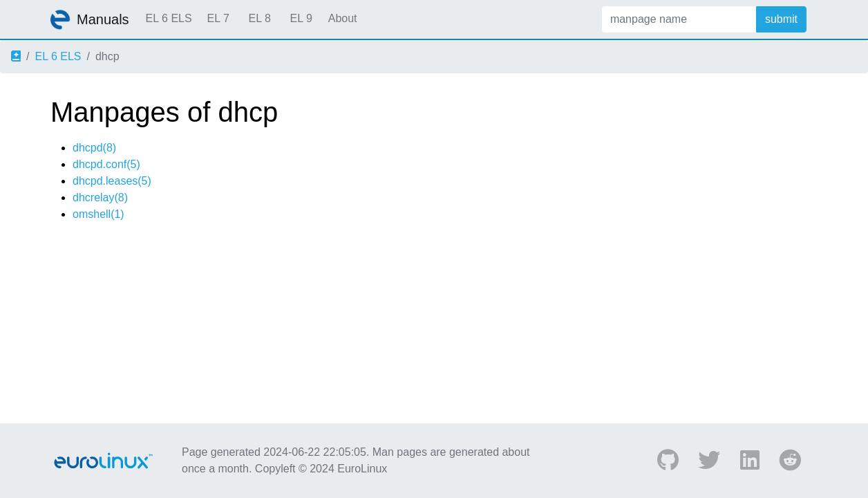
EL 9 (301, 18)
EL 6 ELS (169, 18)
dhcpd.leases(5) (112, 181)
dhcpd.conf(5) (106, 164)
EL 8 (259, 18)
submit (781, 19)
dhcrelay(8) (100, 197)
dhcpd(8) (94, 148)
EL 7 (218, 18)
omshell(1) (98, 214)
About (343, 18)
